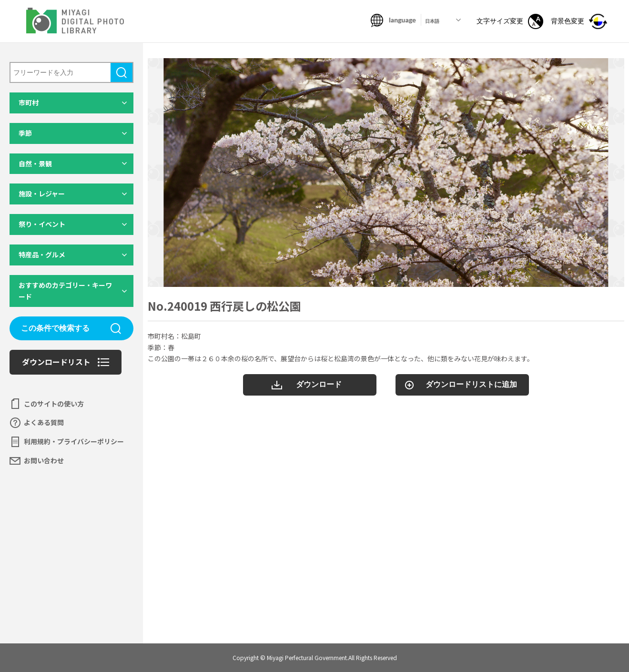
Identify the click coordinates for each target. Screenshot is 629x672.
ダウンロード (319, 384)
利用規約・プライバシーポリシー (74, 441)
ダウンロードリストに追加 (471, 384)
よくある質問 (44, 422)
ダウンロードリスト (56, 362)
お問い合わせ (44, 460)
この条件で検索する (55, 328)
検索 (122, 72)
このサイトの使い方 (54, 404)
